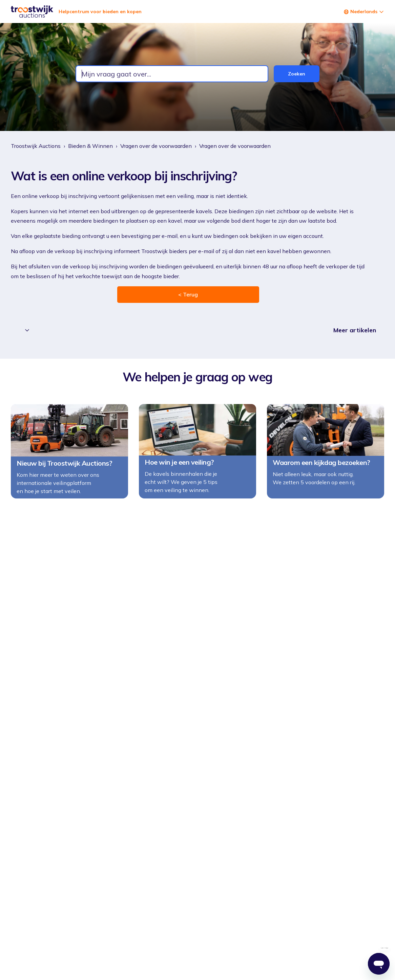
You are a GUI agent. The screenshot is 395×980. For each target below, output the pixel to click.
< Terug (188, 294)
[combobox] (172, 74)
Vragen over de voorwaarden (156, 146)
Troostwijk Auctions (36, 146)
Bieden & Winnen (90, 146)
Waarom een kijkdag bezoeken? (321, 466)
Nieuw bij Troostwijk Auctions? (64, 467)
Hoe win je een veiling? (179, 466)
